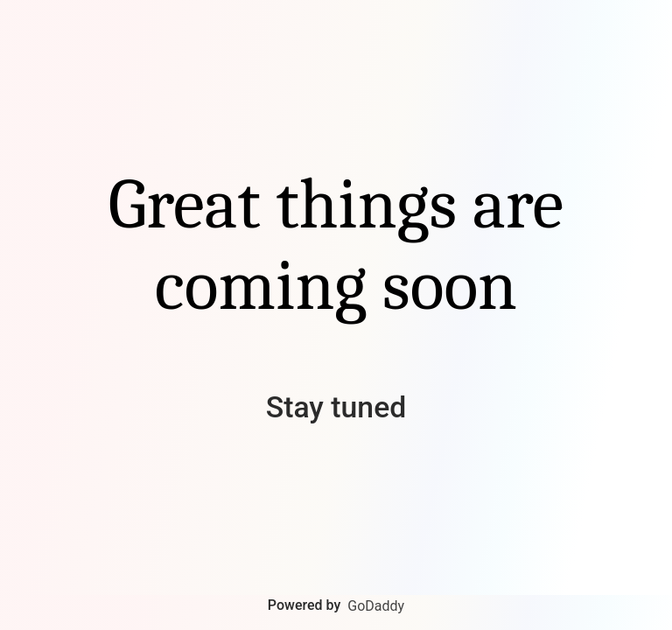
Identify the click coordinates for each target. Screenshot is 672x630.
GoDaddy (376, 606)
